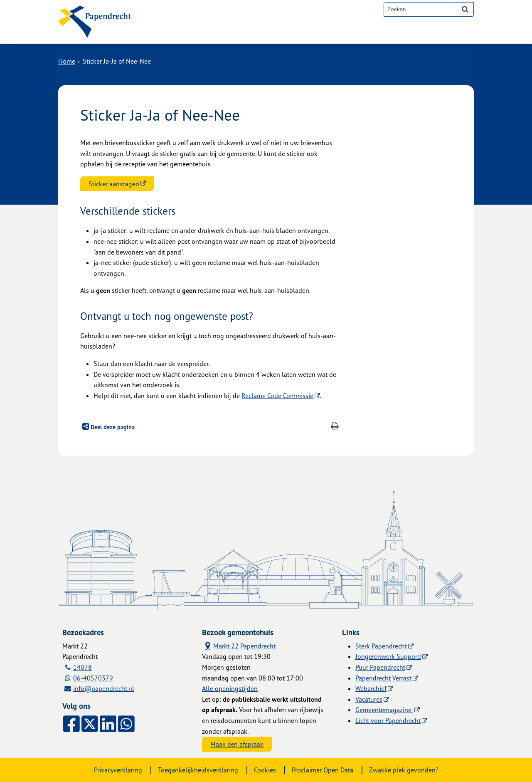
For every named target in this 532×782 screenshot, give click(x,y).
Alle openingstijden (230, 688)
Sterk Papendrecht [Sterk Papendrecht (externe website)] (381, 646)
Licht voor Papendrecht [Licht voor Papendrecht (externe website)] (388, 720)
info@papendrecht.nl (104, 688)
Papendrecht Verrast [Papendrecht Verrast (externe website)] (383, 678)
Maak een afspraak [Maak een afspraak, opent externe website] (237, 744)
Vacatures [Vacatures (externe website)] (369, 699)
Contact (236, 34)
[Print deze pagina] (335, 427)
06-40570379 (93, 678)
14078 (83, 667)
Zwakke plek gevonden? (404, 770)
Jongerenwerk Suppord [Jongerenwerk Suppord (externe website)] (388, 656)
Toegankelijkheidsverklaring (198, 770)
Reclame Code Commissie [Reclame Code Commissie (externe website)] (277, 396)
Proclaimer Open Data (323, 770)
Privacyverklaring (118, 770)
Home (67, 61)
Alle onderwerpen (180, 34)
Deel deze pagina (112, 427)
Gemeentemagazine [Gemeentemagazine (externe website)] (384, 710)
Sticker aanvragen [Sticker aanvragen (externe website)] (114, 184)
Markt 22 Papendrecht (239, 646)
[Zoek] (465, 9)
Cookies (265, 770)
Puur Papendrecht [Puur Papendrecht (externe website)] (380, 667)
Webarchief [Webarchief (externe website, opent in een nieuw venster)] (371, 688)
